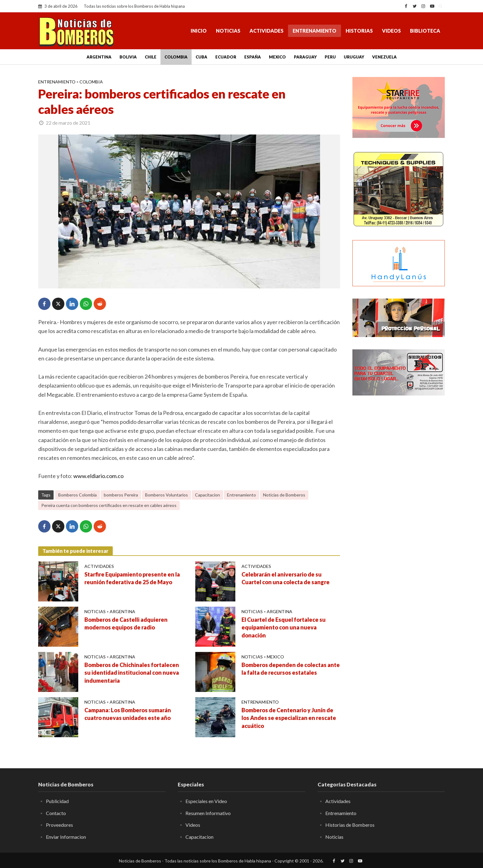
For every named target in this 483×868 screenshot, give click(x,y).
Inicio (199, 31)
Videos (391, 31)
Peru (330, 57)
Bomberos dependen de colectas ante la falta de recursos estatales (291, 669)
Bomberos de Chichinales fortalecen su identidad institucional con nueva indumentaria (132, 673)
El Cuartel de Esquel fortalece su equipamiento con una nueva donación (284, 628)
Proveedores (59, 825)
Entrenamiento (315, 31)
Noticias (228, 31)
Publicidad (57, 801)
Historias (359, 31)
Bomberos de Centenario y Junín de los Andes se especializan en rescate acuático (289, 718)
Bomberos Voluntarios (166, 495)
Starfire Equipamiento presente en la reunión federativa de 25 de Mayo (132, 578)
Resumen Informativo (208, 813)
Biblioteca (425, 31)
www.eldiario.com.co (98, 476)
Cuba (201, 57)
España (253, 57)
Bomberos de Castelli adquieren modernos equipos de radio (126, 624)
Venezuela (384, 57)
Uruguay (354, 57)
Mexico (277, 57)
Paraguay (305, 57)
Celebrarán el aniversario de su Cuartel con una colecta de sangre (286, 578)
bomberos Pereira (121, 495)
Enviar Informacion (66, 837)
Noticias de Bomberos (284, 495)
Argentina (99, 57)
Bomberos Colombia (77, 495)
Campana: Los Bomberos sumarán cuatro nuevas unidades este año (128, 714)
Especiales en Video (206, 801)
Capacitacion (207, 495)
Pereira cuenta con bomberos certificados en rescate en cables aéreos (109, 505)
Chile (151, 57)
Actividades (266, 31)
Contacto (56, 813)
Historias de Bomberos (350, 825)
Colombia (176, 57)
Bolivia (128, 57)
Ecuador (226, 57)
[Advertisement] (399, 500)
